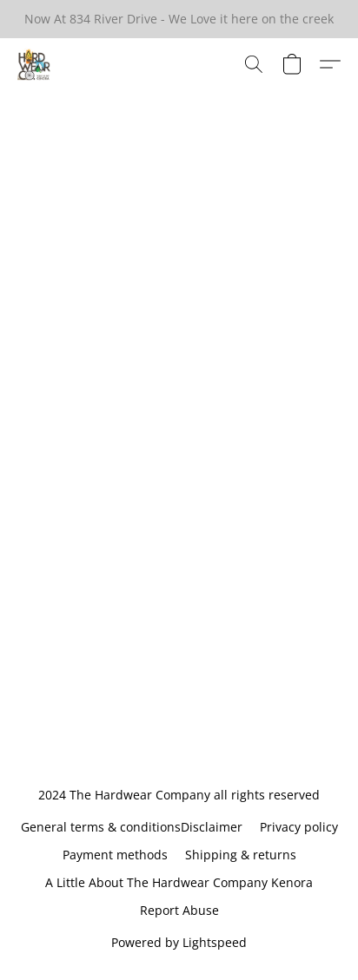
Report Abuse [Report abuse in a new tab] (179, 910)
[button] (35, 64)
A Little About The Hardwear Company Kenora (179, 882)
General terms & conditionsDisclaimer (132, 827)
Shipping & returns (241, 855)
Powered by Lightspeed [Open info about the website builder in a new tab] (179, 942)
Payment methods (115, 855)
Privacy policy (299, 827)
